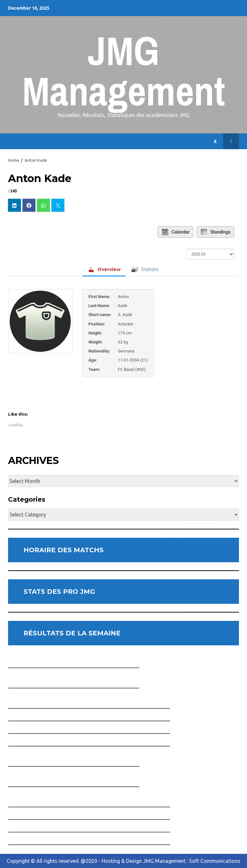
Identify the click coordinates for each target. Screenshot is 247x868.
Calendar (175, 232)
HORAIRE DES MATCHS (64, 550)
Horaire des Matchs (231, 141)
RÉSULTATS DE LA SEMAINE (72, 633)
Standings (215, 232)
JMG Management (124, 71)
